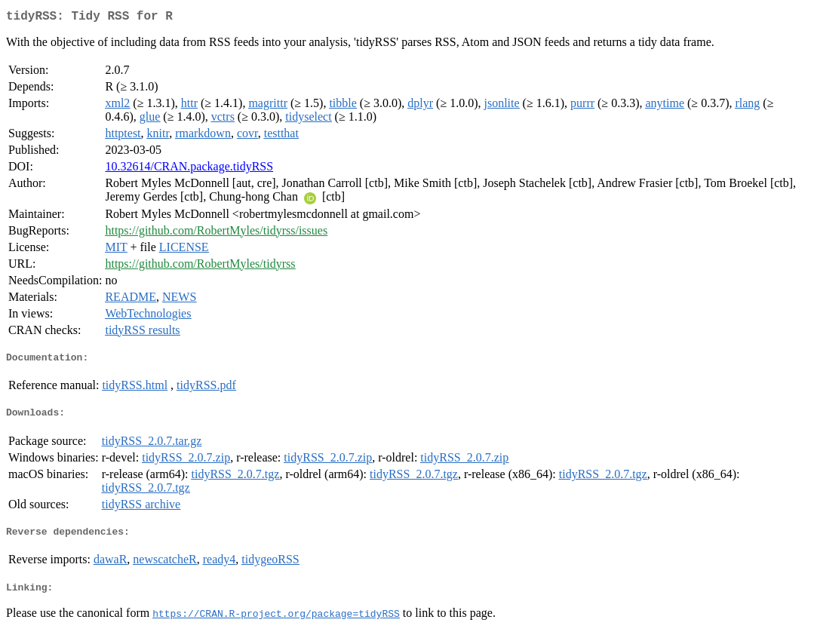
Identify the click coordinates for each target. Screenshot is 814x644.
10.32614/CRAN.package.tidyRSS (189, 169)
